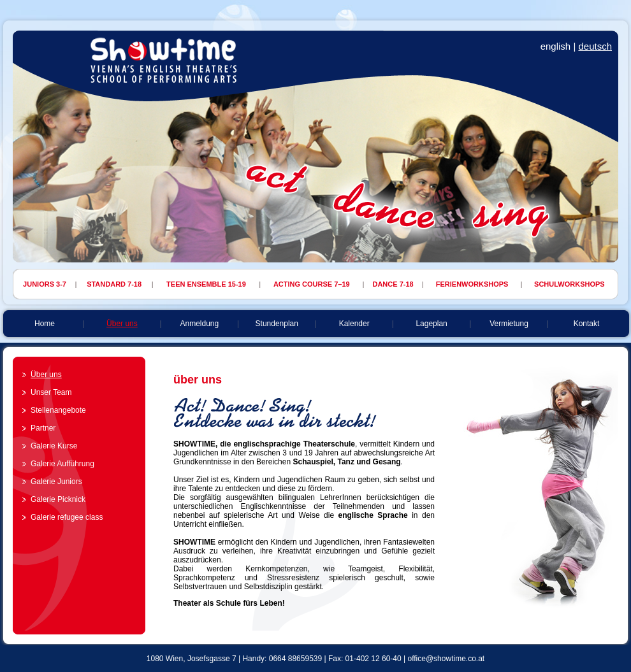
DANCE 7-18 (393, 284)
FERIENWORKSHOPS (472, 284)
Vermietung (509, 324)
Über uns (122, 324)
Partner (43, 428)
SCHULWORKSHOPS (569, 284)
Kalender (354, 324)
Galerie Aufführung (62, 464)
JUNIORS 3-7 (45, 284)
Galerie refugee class (67, 517)
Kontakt (587, 324)
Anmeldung (199, 324)
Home (45, 324)
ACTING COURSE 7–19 (312, 284)
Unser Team (51, 392)
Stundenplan (277, 324)
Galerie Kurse (54, 446)
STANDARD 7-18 (114, 284)
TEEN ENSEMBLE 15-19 (206, 284)
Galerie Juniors (56, 482)
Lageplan (431, 324)
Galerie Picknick (58, 499)
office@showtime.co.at (446, 659)
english (556, 46)
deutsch (595, 46)
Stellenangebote (58, 410)
